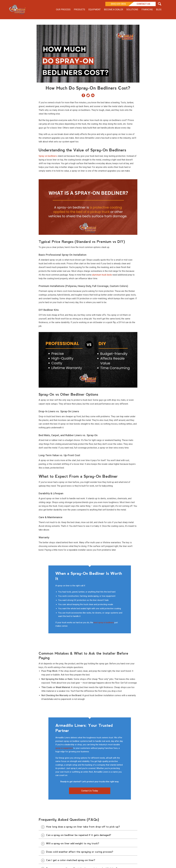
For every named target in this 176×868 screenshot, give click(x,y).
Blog (159, 10)
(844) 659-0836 (118, 4)
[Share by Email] (93, 96)
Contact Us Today (90, 791)
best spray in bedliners (104, 623)
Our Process (63, 10)
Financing (147, 10)
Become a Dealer (114, 10)
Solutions (132, 10)
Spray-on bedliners (48, 156)
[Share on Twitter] (88, 96)
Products (79, 10)
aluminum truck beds (102, 275)
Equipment (95, 10)
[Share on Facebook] (83, 96)
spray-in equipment (64, 748)
